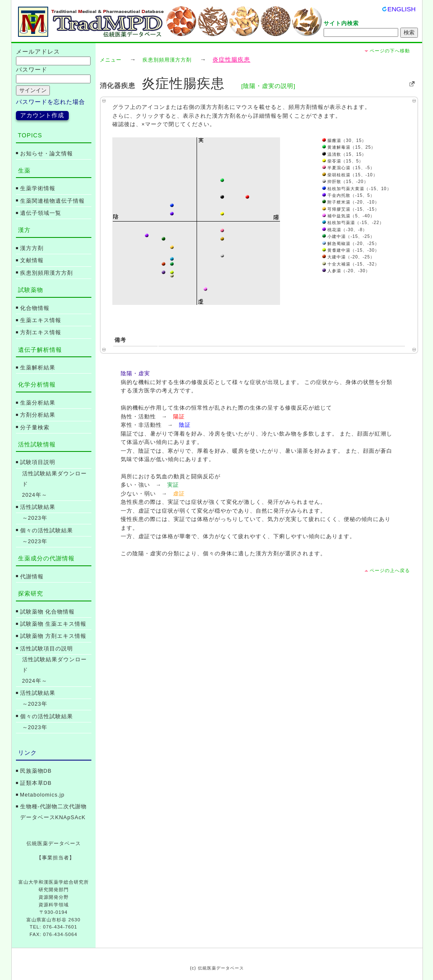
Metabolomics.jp (42, 795)
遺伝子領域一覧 (41, 213)
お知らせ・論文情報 (47, 154)
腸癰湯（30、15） (344, 141)
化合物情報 (35, 308)
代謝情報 (32, 577)
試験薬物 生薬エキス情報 (53, 624)
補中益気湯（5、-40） (348, 216)
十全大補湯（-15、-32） (351, 264)
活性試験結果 (38, 507)
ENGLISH (401, 9)
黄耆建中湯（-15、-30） (351, 250)
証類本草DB (36, 783)
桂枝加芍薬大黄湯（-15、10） (357, 189)
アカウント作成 (42, 115)
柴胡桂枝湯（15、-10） (350, 175)
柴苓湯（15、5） (343, 161)
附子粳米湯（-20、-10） (351, 202)
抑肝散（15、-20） (345, 182)
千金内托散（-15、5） (348, 195)
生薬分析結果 (38, 403)
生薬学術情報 (38, 188)
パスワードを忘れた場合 (51, 102)
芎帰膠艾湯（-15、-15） (351, 209)
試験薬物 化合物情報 (48, 612)
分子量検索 (35, 428)
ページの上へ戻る (390, 570)
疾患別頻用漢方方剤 (167, 60)
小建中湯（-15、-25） (348, 236)
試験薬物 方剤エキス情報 (53, 636)
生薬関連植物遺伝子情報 (52, 201)
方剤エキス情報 (41, 333)
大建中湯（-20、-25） (348, 257)
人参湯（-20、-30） (346, 271)
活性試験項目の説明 (47, 649)
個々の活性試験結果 (47, 531)
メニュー (111, 60)
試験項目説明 (38, 462)
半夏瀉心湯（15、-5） (348, 168)
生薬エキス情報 (41, 320)
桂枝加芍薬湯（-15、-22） (353, 223)
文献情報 (32, 260)
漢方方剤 (32, 248)
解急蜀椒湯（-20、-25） (351, 244)
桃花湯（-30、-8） (345, 230)
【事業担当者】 (56, 858)
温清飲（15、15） (344, 154)
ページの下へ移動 (390, 51)
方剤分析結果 (38, 415)
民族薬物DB (36, 771)
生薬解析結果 (38, 368)
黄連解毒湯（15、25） (349, 147)
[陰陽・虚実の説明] (268, 86)
